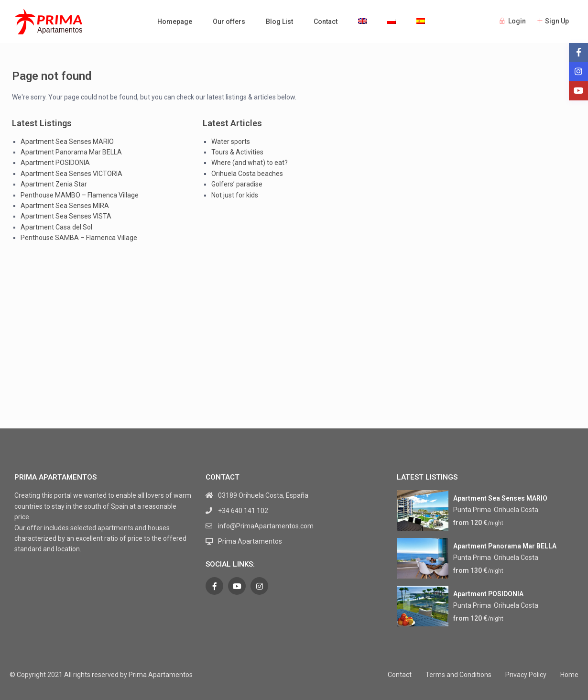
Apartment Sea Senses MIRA (65, 206)
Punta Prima (472, 510)
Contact (326, 22)
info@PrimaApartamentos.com (266, 526)
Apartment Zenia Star (54, 184)
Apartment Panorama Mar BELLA (71, 152)
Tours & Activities (237, 152)
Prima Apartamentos (250, 541)
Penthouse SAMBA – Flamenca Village (79, 238)
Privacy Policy (526, 675)
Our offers (229, 22)
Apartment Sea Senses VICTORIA (71, 174)
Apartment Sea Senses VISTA (66, 216)
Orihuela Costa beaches (247, 174)
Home (569, 675)
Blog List (279, 22)
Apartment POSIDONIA (55, 163)
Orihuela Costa (516, 510)
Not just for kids (235, 195)
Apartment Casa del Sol (56, 227)
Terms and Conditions (458, 675)
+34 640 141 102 (243, 511)
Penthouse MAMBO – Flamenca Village (80, 195)
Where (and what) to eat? (250, 163)
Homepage (175, 22)
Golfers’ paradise (237, 184)
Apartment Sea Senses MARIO (67, 142)
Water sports (231, 142)
